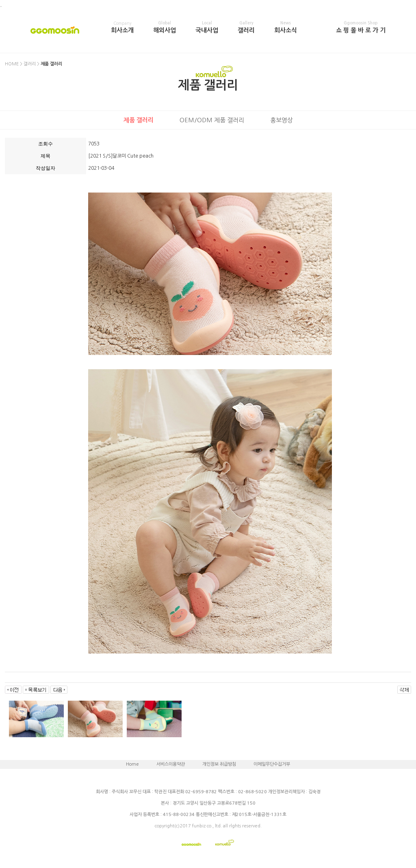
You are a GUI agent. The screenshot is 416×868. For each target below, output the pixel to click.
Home (132, 764)
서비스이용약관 (171, 764)
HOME (12, 64)
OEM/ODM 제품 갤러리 (212, 120)
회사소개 (122, 27)
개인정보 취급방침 (219, 764)
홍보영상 (282, 120)
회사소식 (286, 27)
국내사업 (207, 27)
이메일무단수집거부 (272, 764)
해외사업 (165, 27)
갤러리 (246, 27)
